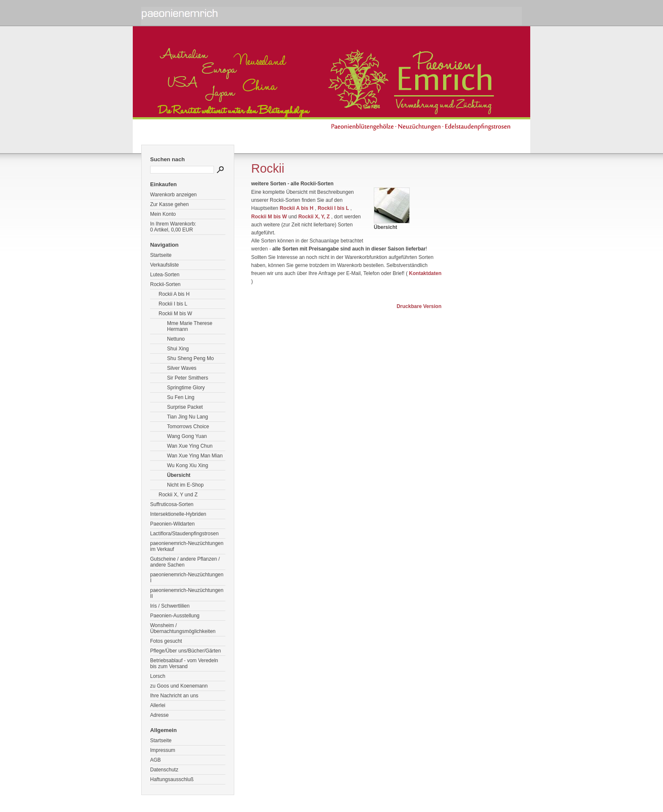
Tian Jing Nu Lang (188, 417)
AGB (155, 760)
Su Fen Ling (181, 397)
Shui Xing (178, 349)
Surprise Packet (185, 407)
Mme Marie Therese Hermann (190, 326)
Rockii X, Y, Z (314, 217)
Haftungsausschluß (172, 779)
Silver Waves (182, 368)
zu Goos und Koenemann (179, 686)
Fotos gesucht (166, 641)
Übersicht (179, 475)
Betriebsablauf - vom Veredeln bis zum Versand (184, 663)
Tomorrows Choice (188, 427)
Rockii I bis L (173, 304)
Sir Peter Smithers (188, 378)
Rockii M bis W (175, 314)
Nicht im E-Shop (185, 485)
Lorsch (158, 676)
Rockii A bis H (174, 294)
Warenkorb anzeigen (173, 195)
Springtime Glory (186, 388)
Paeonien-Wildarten (172, 524)
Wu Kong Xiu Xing (188, 465)
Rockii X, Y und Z (178, 495)
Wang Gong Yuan (187, 436)
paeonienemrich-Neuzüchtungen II (187, 593)
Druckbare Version (419, 306)
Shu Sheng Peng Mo (190, 358)
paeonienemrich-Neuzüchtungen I (187, 578)
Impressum (163, 750)
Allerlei (158, 705)
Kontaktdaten (425, 273)
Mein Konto (163, 214)
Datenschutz (164, 770)
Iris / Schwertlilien (170, 606)
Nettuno (176, 339)
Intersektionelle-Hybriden (178, 514)
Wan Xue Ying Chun (190, 446)
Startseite (161, 255)
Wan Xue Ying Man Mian (195, 456)
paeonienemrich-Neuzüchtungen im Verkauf (187, 546)
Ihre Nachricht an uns (174, 696)
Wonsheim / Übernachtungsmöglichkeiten (183, 628)
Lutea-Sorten (165, 275)
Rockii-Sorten (165, 284)
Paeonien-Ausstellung (175, 616)
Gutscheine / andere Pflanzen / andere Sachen (185, 562)
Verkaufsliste (164, 265)
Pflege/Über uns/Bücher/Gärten (185, 651)
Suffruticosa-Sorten (172, 504)
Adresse (159, 715)
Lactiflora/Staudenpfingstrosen (184, 534)
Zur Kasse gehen (169, 204)
